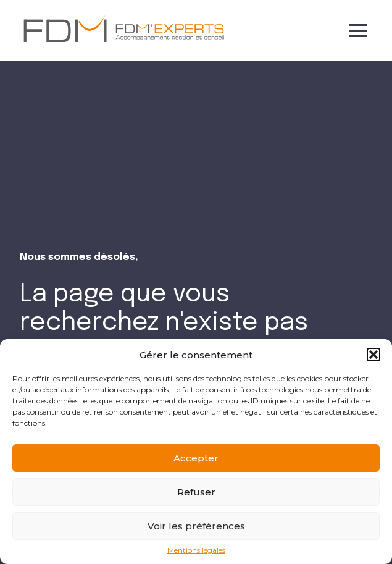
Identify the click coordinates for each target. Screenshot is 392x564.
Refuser (196, 492)
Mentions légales (196, 550)
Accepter (196, 458)
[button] (373, 355)
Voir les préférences (196, 526)
